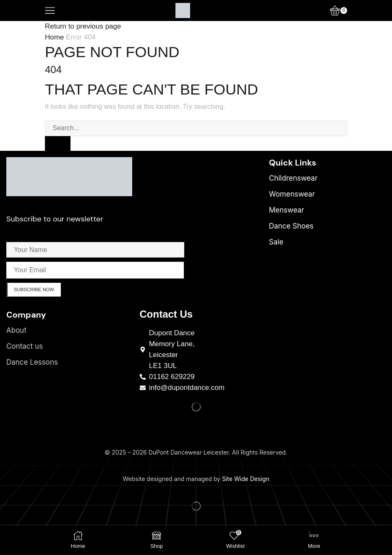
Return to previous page (83, 26)
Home (54, 37)
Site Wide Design (246, 480)
